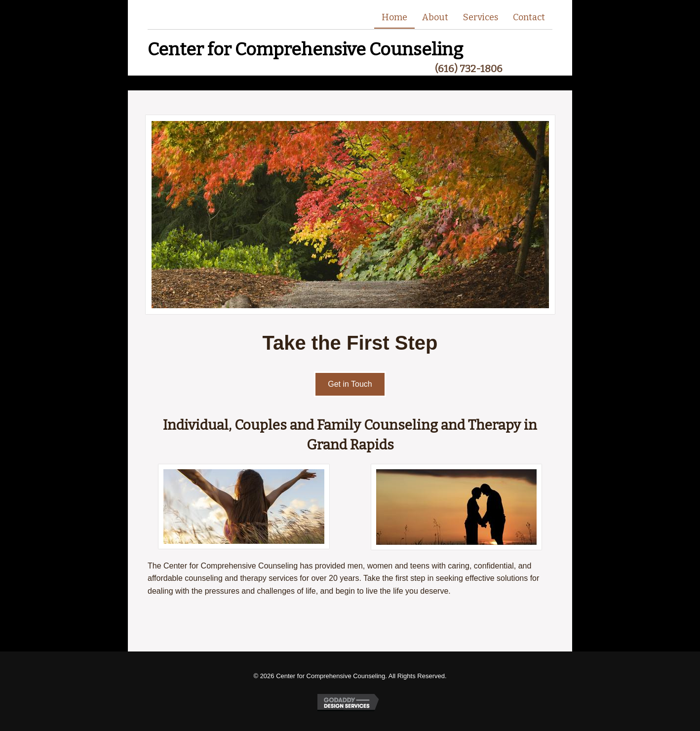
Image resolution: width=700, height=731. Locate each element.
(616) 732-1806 (469, 69)
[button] (350, 384)
